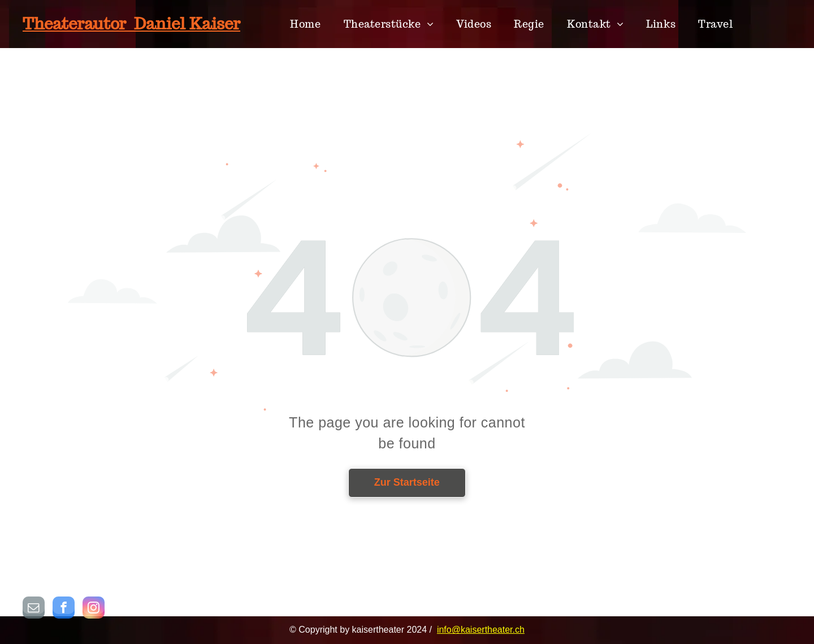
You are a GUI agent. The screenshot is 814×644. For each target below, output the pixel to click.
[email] (34, 609)
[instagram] (94, 609)
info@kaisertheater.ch (481, 630)
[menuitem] (305, 24)
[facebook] (64, 609)
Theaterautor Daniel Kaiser (131, 23)
